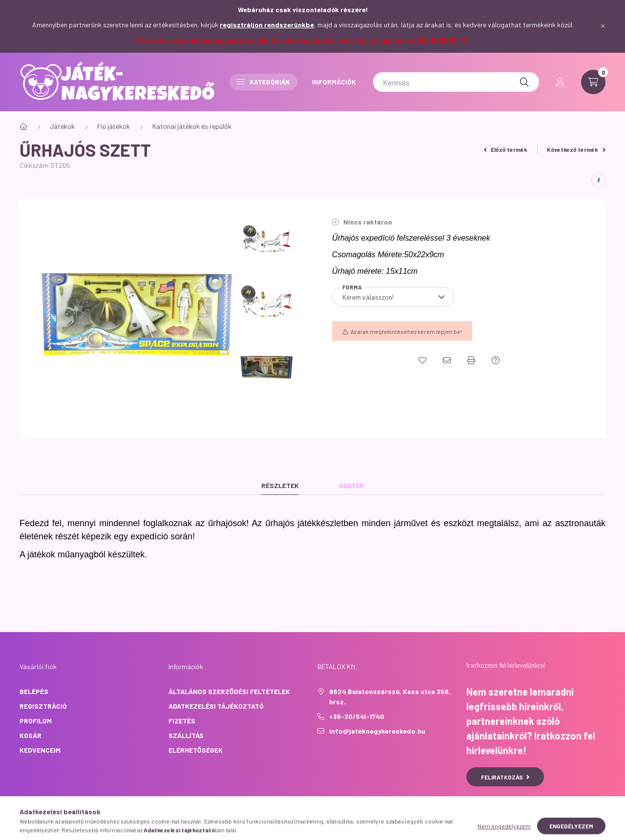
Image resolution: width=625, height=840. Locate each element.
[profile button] (560, 82)
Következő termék (576, 149)
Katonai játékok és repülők (192, 126)
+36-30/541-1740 (357, 716)
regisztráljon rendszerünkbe (267, 25)
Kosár (31, 735)
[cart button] (593, 82)
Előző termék (506, 149)
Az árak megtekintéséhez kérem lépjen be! (406, 331)
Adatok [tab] (352, 485)
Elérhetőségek (196, 750)
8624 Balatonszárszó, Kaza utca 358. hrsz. (390, 697)
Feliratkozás (505, 777)
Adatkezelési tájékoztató (216, 706)
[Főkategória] (23, 126)
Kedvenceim (40, 750)
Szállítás (186, 735)
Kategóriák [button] (263, 82)
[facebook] (598, 180)
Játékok (62, 126)
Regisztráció (43, 706)
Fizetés (182, 721)
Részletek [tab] (280, 485)
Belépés (34, 691)
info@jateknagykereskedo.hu (377, 731)
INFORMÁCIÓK (334, 82)
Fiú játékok (114, 126)
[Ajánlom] (447, 360)
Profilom (36, 721)
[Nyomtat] (471, 360)
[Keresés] (456, 82)
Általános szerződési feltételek (229, 691)
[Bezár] (603, 26)
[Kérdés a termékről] (496, 360)
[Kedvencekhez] (422, 360)
